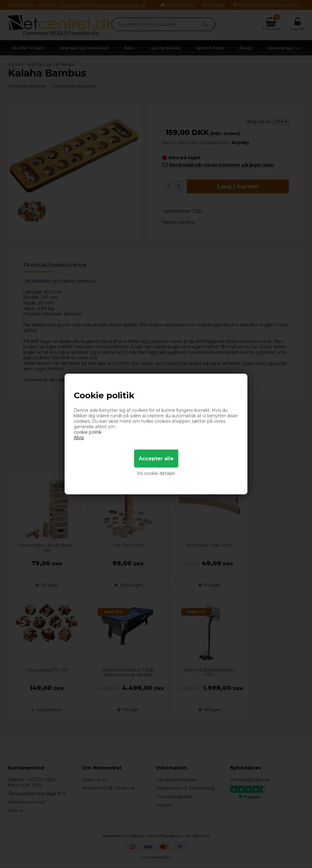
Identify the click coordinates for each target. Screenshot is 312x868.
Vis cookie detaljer (156, 473)
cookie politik (88, 432)
